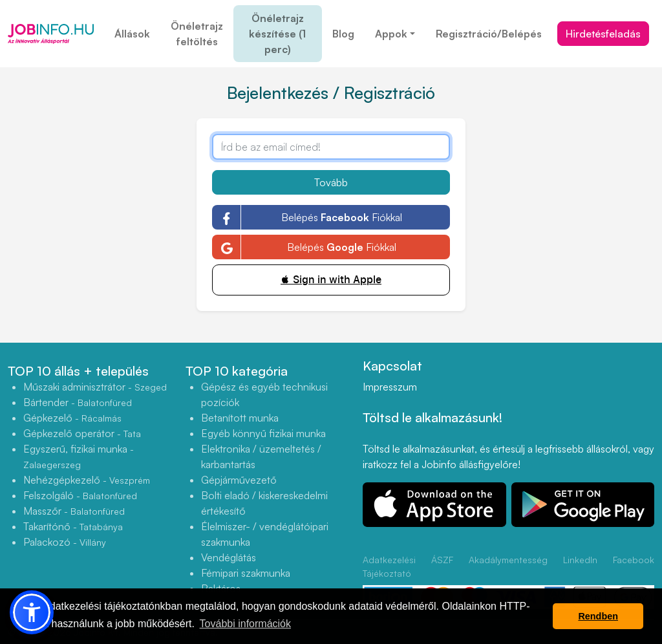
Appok (391, 34)
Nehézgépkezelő (87, 480)
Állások (132, 34)
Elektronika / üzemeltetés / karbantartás (261, 456)
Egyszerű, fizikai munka (79, 456)
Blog (343, 34)
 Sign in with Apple (331, 280)
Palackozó (65, 542)
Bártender (78, 402)
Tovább (331, 182)
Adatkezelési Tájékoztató (389, 566)
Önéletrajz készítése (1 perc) (277, 34)
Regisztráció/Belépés (489, 34)
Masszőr (74, 511)
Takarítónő (73, 526)
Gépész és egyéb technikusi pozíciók (264, 394)
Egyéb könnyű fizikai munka (263, 433)
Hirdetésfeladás (603, 34)
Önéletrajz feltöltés (197, 34)
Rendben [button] (598, 616)
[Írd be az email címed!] (331, 147)
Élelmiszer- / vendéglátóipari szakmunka (265, 534)
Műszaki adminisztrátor (95, 387)
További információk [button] (245, 624)
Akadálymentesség (508, 560)
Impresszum (390, 387)
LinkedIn (580, 560)
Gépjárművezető (239, 480)
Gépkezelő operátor (82, 433)
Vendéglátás (229, 557)
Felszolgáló (80, 495)
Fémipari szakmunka (246, 573)
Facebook (634, 560)
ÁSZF (442, 560)
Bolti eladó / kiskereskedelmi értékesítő (264, 503)
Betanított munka (240, 418)
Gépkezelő (72, 418)
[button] (32, 612)
